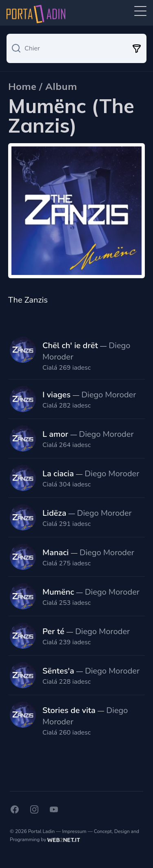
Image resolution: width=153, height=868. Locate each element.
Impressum (74, 831)
